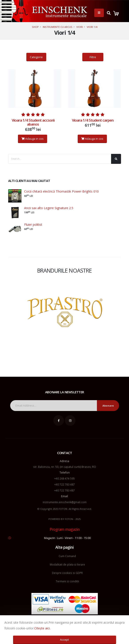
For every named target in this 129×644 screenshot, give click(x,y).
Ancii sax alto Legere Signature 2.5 (49, 208)
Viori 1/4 (92, 27)
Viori (80, 27)
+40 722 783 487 (64, 484)
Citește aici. (42, 628)
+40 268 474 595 (64, 478)
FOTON (69, 518)
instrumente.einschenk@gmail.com (65, 501)
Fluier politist (33, 225)
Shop (35, 27)
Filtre (93, 57)
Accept (64, 640)
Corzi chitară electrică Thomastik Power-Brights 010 (61, 191)
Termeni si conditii (67, 580)
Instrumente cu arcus (58, 27)
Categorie (36, 57)
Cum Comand (67, 555)
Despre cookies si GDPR (67, 571)
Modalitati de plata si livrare (67, 563)
